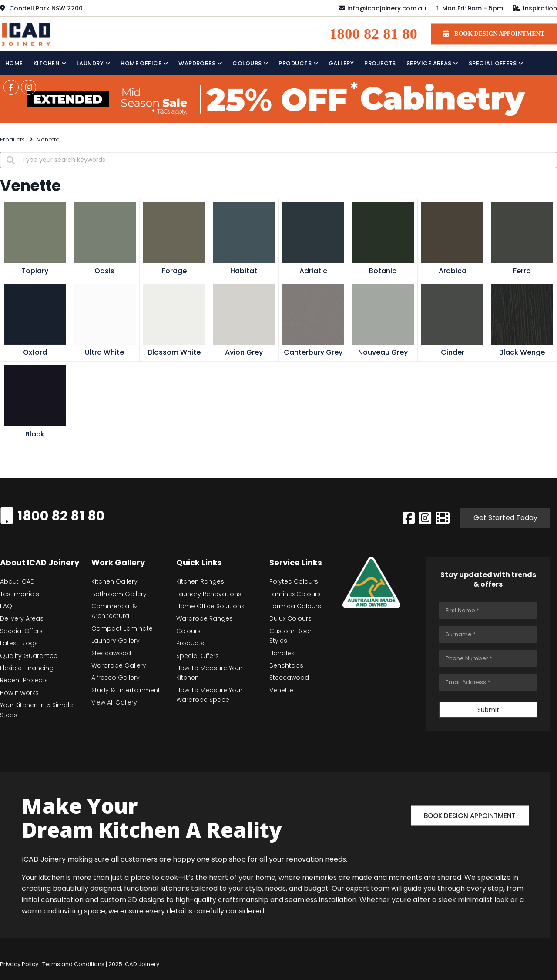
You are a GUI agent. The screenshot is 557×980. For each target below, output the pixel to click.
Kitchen (50, 63)
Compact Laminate (122, 628)
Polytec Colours (294, 581)
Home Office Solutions (210, 606)
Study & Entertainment (126, 690)
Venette (281, 690)
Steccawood (111, 653)
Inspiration (535, 8)
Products (298, 63)
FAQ (6, 606)
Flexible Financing (27, 668)
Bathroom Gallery (119, 594)
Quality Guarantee (29, 656)
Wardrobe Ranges (205, 618)
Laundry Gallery (116, 641)
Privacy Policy (19, 964)
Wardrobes (200, 63)
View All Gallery (114, 702)
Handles (282, 653)
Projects (380, 63)
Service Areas (432, 63)
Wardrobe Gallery (119, 665)
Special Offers (496, 63)
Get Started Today (505, 518)
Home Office (144, 63)
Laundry (93, 63)
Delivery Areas (22, 618)
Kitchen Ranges (200, 581)
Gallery (341, 63)
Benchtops (286, 665)
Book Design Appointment (470, 815)
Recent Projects (24, 680)
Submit (488, 710)
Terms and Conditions (73, 964)
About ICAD (17, 581)
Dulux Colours (290, 618)
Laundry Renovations (209, 594)
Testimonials (20, 594)
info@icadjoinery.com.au (382, 8)
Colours (250, 63)
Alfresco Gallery (116, 678)
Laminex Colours (295, 594)
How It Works (19, 693)
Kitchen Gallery (114, 581)
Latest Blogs (19, 643)
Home (14, 63)
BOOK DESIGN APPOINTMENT (494, 34)
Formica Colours (295, 606)
